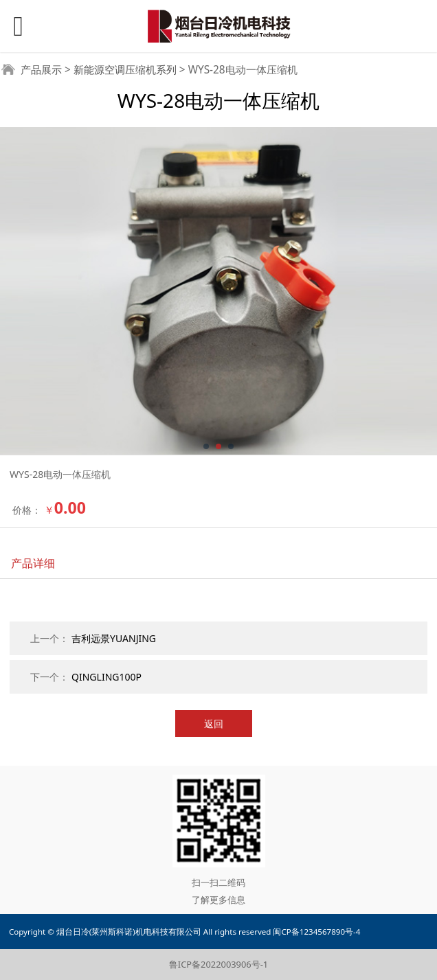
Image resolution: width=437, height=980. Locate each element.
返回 (214, 723)
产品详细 (33, 563)
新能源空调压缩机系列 (125, 70)
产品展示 (41, 70)
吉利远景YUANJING (114, 638)
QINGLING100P (107, 677)
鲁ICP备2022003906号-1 (218, 964)
